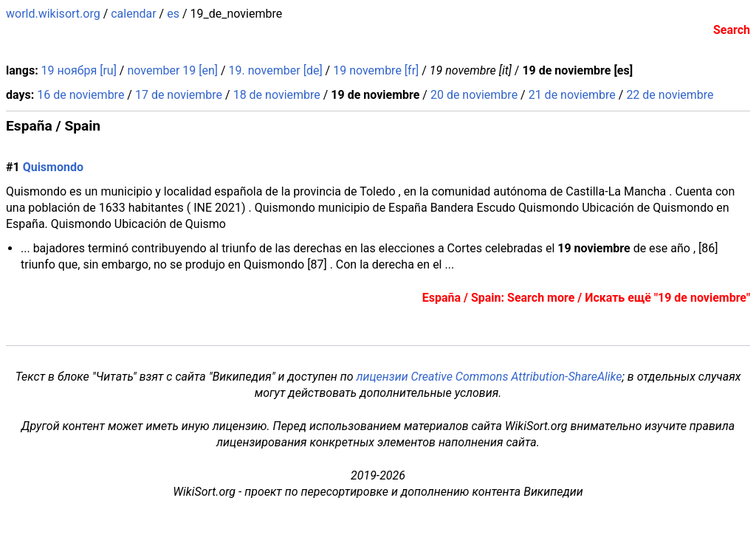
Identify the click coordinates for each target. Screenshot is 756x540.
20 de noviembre (474, 95)
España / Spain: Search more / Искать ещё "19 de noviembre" (586, 298)
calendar (133, 14)
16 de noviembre (80, 95)
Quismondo (53, 167)
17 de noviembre (179, 95)
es (173, 14)
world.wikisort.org (53, 14)
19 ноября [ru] (79, 70)
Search (732, 30)
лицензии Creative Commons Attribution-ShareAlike (489, 377)
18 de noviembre (277, 95)
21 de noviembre (572, 95)
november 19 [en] (172, 70)
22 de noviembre (670, 95)
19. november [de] (276, 70)
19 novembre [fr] (376, 70)
